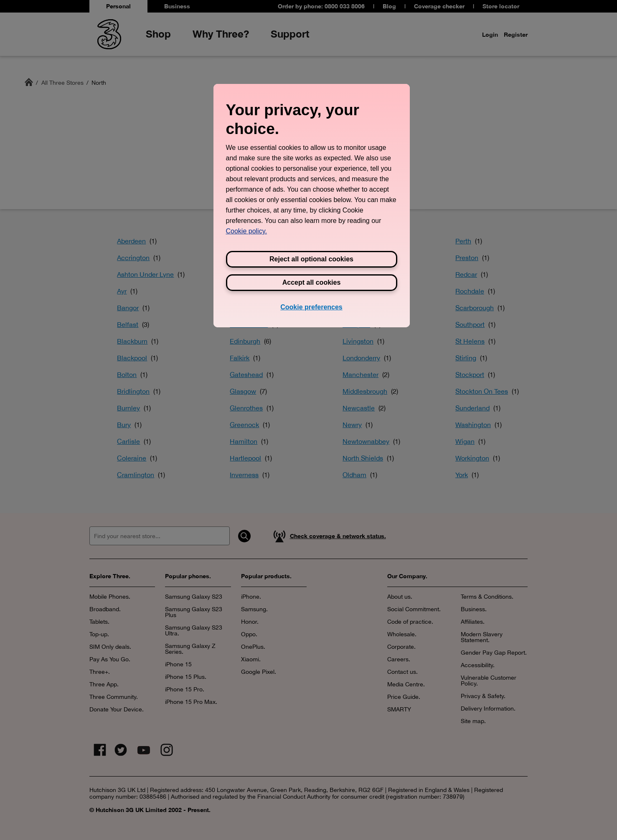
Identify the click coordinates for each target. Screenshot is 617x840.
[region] (312, 205)
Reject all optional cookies (311, 259)
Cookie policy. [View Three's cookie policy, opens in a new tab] (246, 231)
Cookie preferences (311, 307)
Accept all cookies (312, 282)
